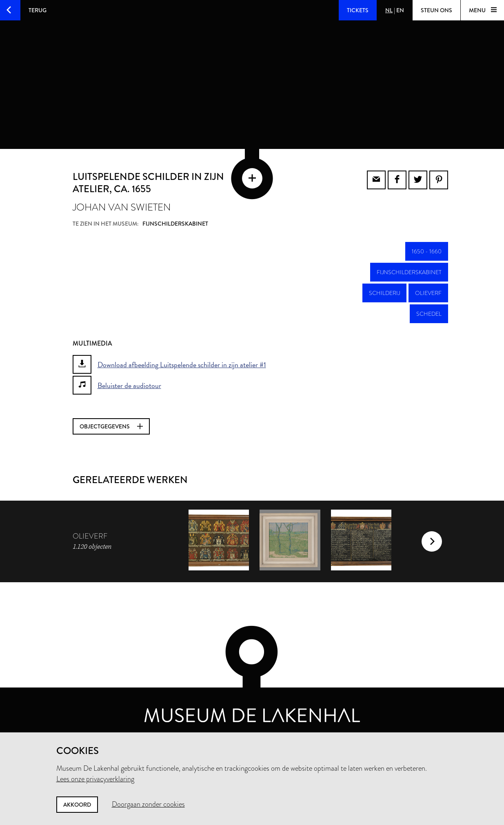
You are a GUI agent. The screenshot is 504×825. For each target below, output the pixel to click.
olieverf (428, 292)
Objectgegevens (111, 425)
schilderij (384, 292)
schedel (429, 313)
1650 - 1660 (427, 250)
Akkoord (77, 805)
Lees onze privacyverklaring (95, 779)
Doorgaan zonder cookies (148, 804)
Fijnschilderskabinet (409, 271)
